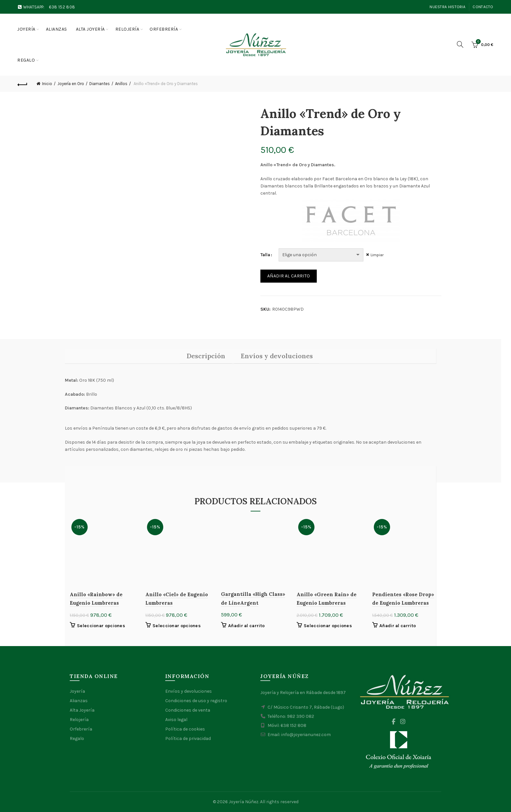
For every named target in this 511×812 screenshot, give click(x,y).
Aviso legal (176, 720)
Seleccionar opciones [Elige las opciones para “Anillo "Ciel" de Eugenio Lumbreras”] (177, 626)
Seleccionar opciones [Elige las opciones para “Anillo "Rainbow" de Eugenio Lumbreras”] (101, 626)
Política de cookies (185, 729)
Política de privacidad (188, 738)
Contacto (483, 7)
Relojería (127, 29)
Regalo (26, 60)
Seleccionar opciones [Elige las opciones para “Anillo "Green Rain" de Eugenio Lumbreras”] (328, 626)
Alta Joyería (82, 710)
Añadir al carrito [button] (246, 626)
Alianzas (57, 29)
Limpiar (378, 255)
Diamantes (100, 84)
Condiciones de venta (188, 710)
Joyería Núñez (244, 802)
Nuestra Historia (447, 7)
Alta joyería (90, 29)
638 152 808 (62, 7)
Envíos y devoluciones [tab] (277, 356)
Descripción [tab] (206, 356)
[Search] (460, 44)
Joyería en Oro (71, 84)
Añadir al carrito (289, 276)
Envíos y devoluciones (189, 691)
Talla (265, 255)
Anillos (121, 84)
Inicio (47, 84)
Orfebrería (164, 29)
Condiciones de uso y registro (196, 701)
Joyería (26, 29)
